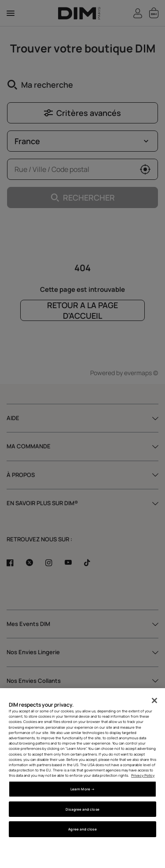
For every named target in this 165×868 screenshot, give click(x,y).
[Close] (154, 700)
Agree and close (82, 829)
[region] (82, 778)
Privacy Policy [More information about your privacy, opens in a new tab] (143, 775)
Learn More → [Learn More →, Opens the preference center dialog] (82, 789)
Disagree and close (82, 809)
